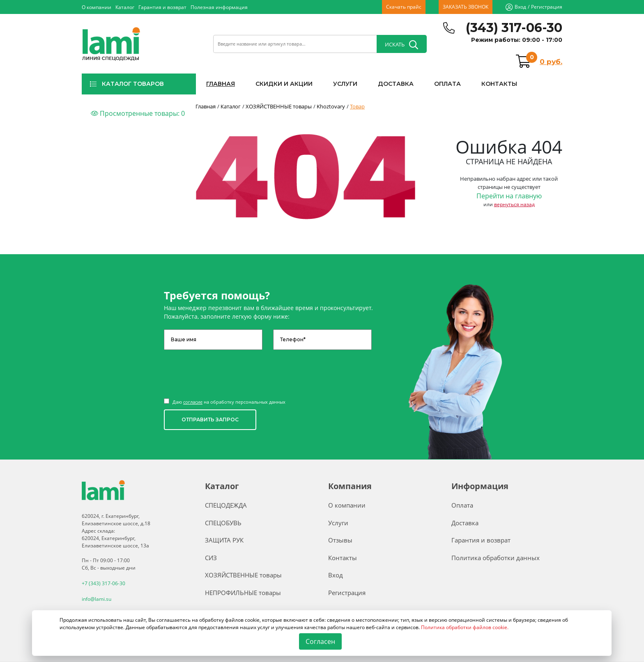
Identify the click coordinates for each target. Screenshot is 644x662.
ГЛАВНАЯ (221, 84)
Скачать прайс (404, 7)
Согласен (321, 641)
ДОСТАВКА (396, 84)
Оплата (462, 505)
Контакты (343, 558)
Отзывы (340, 540)
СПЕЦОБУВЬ (223, 523)
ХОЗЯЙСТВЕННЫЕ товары (243, 575)
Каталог (125, 7)
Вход (520, 7)
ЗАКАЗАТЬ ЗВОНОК (466, 7)
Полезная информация (219, 7)
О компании (97, 7)
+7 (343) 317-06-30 (103, 583)
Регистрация (547, 7)
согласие (193, 402)
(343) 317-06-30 (514, 28)
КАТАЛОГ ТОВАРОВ (127, 84)
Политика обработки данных (496, 558)
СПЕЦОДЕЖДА (226, 505)
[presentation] (226, 370)
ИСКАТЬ (401, 45)
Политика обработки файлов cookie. (465, 627)
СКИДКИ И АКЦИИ (284, 84)
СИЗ (211, 558)
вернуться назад (514, 204)
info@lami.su (97, 599)
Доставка (465, 523)
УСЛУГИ (345, 84)
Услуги (338, 523)
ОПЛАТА (447, 84)
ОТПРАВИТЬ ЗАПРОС (210, 419)
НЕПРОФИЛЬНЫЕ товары (243, 593)
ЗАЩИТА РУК (224, 540)
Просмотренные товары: (138, 113)
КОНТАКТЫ (499, 84)
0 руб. (551, 62)
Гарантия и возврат (162, 7)
